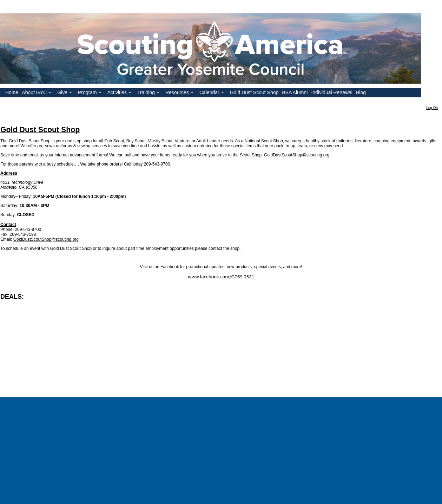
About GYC (37, 93)
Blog (361, 92)
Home (12, 92)
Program (90, 93)
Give (65, 93)
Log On (432, 108)
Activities (120, 93)
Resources (180, 93)
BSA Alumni (295, 92)
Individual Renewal (332, 92)
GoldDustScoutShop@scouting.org (297, 155)
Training (149, 93)
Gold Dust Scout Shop (254, 92)
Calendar (212, 93)
